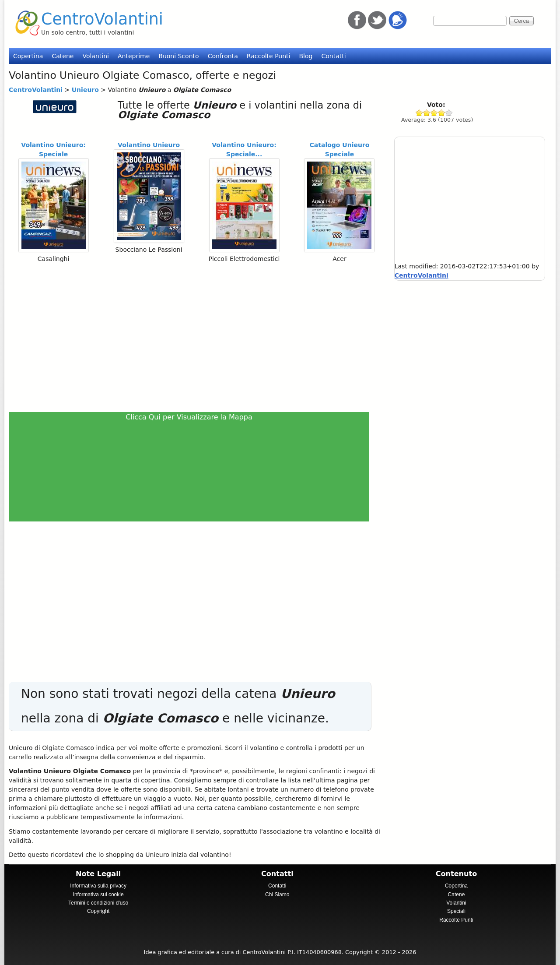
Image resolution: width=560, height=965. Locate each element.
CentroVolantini (102, 19)
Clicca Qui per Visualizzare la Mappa (189, 417)
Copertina (28, 56)
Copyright (98, 911)
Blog (306, 56)
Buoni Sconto (178, 56)
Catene (63, 56)
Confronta (223, 56)
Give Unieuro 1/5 (419, 113)
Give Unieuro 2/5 (427, 113)
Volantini (96, 56)
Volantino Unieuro (149, 145)
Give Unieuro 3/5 (434, 113)
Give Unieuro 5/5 (449, 113)
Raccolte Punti (269, 56)
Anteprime (134, 56)
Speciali (456, 911)
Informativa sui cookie (98, 895)
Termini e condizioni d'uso (98, 903)
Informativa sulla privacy (98, 886)
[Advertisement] (193, 337)
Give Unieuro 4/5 (442, 113)
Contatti (333, 56)
